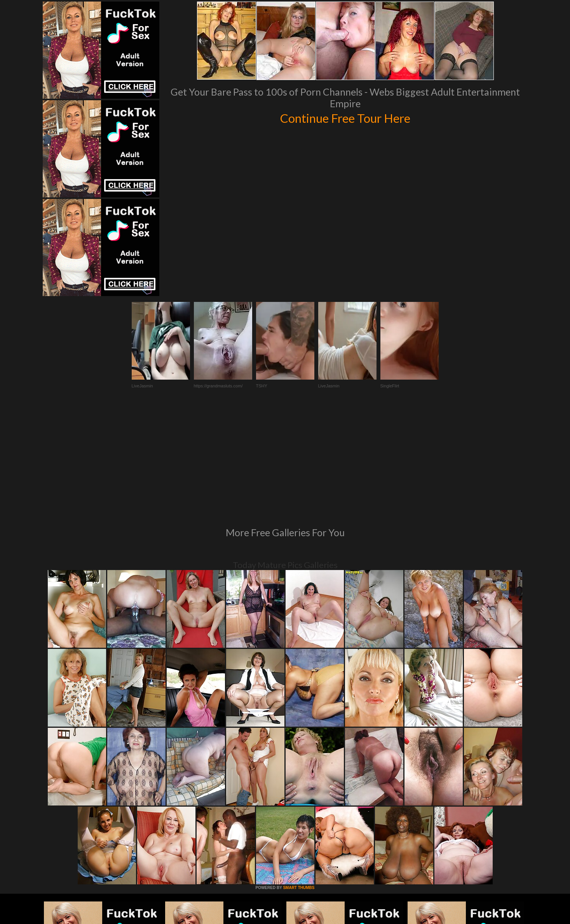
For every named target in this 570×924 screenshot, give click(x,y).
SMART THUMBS (299, 782)
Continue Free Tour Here (345, 117)
